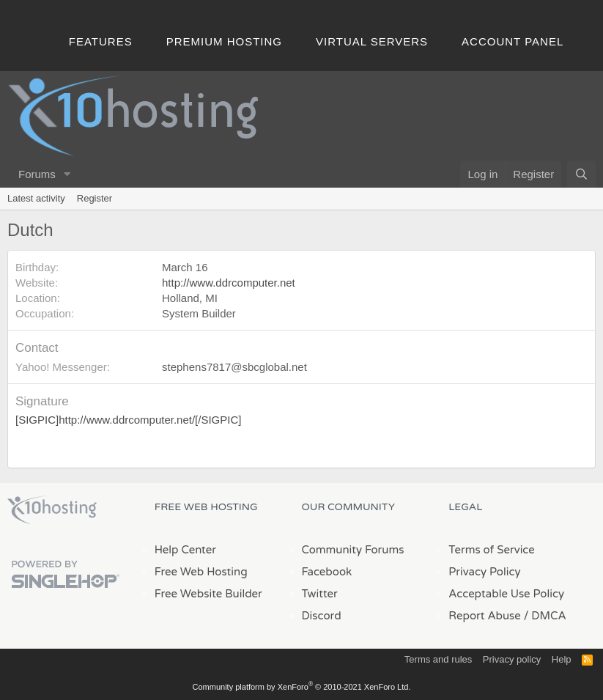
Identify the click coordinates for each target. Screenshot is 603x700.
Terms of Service (492, 550)
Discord (322, 616)
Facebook (327, 572)
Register (95, 198)
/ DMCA (545, 616)
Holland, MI (190, 298)
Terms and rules (438, 659)
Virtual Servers (372, 41)
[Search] (581, 174)
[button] (67, 174)
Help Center (185, 550)
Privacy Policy (484, 572)
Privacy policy (512, 659)
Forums (37, 174)
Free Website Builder (208, 594)
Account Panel (513, 41)
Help (562, 659)
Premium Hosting (224, 41)
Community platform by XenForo (302, 687)
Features (101, 41)
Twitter (320, 594)
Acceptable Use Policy (506, 594)
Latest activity (36, 198)
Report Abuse (485, 616)
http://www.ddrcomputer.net (229, 283)
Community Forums (353, 550)
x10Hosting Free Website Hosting (52, 510)
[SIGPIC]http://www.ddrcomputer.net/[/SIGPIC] (128, 420)
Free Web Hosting (201, 572)
